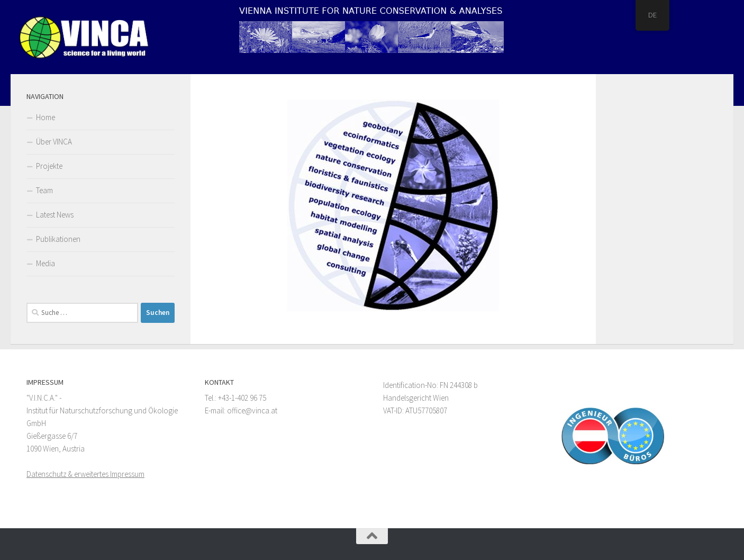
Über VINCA (54, 142)
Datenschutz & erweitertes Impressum (85, 474)
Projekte (49, 166)
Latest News (55, 215)
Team (44, 190)
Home (46, 117)
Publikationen (58, 239)
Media (46, 263)
